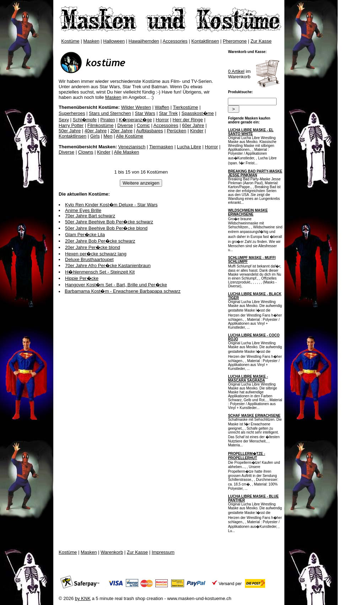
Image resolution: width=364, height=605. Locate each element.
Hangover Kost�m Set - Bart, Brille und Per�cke (116, 285)
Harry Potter (71, 125)
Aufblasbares (150, 131)
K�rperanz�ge (135, 120)
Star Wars (145, 113)
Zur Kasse (261, 41)
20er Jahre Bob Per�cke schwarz (100, 241)
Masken (91, 41)
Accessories (175, 41)
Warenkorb (112, 552)
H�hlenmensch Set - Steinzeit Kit (100, 272)
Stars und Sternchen (110, 113)
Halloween (114, 41)
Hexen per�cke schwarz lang (96, 254)
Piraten (108, 120)
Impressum (163, 552)
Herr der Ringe (188, 120)
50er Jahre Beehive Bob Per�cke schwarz (109, 222)
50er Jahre (70, 131)
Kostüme (70, 41)
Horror (162, 120)
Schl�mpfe (85, 120)
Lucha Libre (189, 147)
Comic (143, 125)
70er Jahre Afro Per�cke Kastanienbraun (108, 266)
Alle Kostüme (130, 136)
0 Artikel (236, 71)
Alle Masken (126, 152)
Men (108, 136)
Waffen (162, 107)
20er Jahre (122, 131)
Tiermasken (161, 147)
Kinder (197, 131)
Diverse (125, 125)
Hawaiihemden (144, 41)
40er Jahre (96, 131)
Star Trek (168, 113)
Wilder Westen (136, 107)
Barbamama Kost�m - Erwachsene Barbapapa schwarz (123, 291)
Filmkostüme (101, 125)
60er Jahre (193, 125)
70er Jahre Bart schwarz (90, 216)
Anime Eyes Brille (83, 210)
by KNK (83, 598)
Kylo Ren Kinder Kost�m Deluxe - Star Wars (111, 205)
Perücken (176, 131)
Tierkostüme (185, 107)
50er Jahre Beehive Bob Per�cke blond (106, 228)
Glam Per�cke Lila (85, 235)
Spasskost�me (198, 113)
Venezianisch (132, 147)
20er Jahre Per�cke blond (93, 247)
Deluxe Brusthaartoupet (89, 259)
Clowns (86, 152)
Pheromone (235, 41)
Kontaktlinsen (205, 41)
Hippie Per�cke (82, 278)
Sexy (64, 120)
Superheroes (72, 113)
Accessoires (166, 125)
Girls (95, 136)
